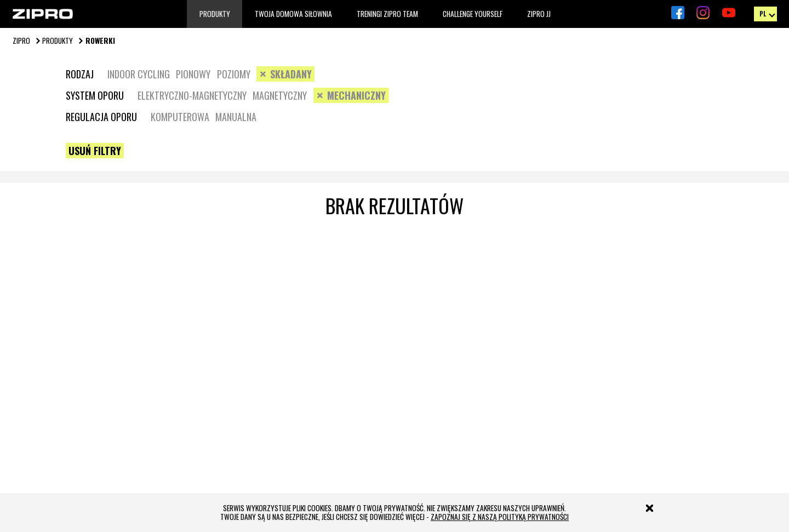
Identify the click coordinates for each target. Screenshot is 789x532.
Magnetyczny (280, 95)
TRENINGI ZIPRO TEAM (387, 14)
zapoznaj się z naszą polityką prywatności (500, 517)
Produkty (215, 14)
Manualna (236, 117)
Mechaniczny (356, 95)
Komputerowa (180, 117)
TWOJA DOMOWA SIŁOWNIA (293, 14)
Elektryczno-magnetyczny (192, 95)
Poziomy (234, 74)
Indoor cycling (139, 74)
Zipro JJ (539, 14)
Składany (291, 74)
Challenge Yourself (473, 14)
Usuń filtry (95, 151)
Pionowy (193, 74)
